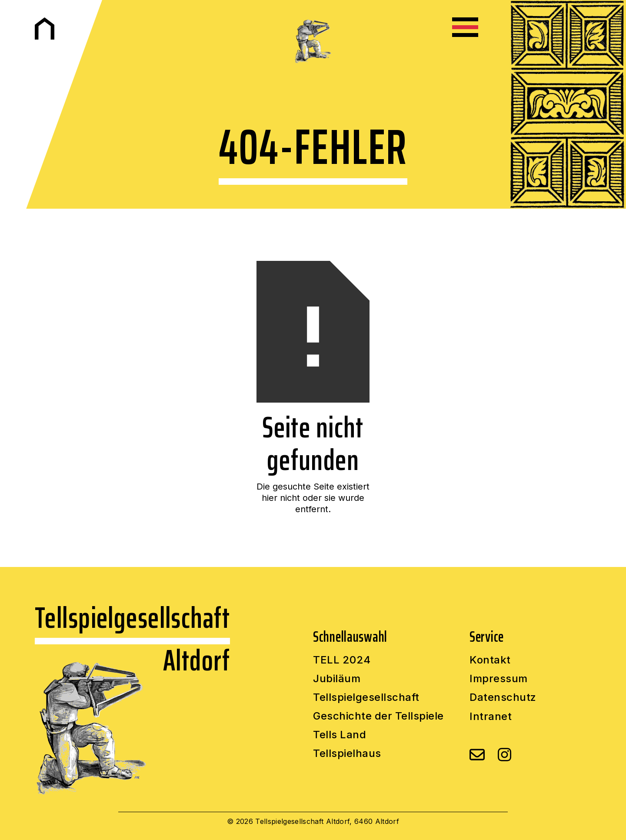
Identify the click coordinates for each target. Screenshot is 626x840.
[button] (465, 27)
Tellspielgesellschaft (366, 698)
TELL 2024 (342, 660)
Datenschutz (503, 698)
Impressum (499, 679)
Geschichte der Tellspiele (378, 716)
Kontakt (490, 660)
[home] (45, 28)
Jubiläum (337, 679)
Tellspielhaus (347, 754)
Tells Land (340, 735)
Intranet (491, 717)
